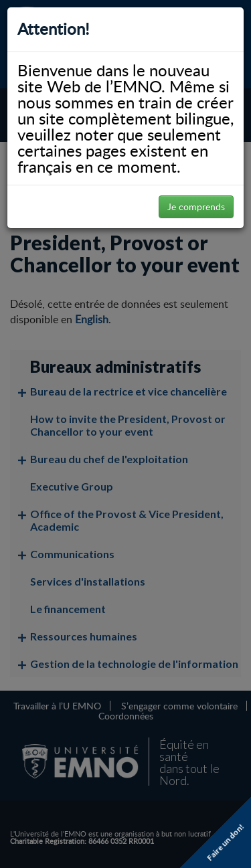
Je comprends (196, 206)
